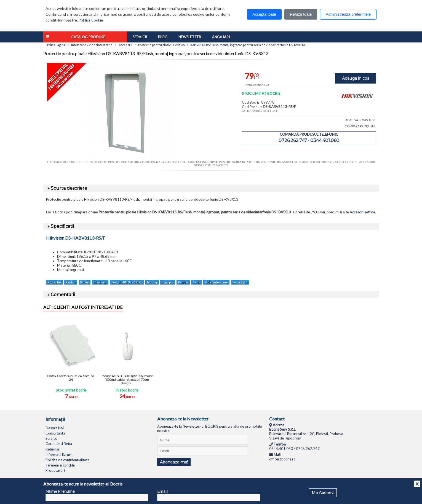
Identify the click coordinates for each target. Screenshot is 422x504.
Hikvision (100, 282)
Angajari (221, 37)
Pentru (71, 282)
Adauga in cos (356, 78)
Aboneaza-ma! (174, 462)
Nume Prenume (60, 491)
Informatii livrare (59, 455)
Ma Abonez (323, 493)
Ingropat (168, 282)
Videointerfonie (216, 282)
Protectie (54, 282)
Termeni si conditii (60, 465)
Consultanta (55, 433)
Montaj (152, 282)
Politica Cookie (91, 20)
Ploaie (85, 282)
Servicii (140, 37)
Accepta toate (264, 14)
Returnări (53, 449)
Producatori (55, 470)
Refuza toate (301, 14)
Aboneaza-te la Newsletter (183, 419)
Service (51, 438)
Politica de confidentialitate (67, 460)
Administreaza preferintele (348, 14)
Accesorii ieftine (362, 212)
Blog (163, 37)
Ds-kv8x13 (240, 282)
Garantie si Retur (59, 444)
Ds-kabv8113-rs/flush (127, 282)
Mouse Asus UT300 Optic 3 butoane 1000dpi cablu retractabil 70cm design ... (127, 380)
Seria (197, 282)
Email (162, 491)
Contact (277, 419)
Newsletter (190, 37)
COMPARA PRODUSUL (360, 126)
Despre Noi (55, 428)
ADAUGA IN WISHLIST (361, 120)
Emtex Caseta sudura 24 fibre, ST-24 (71, 378)
